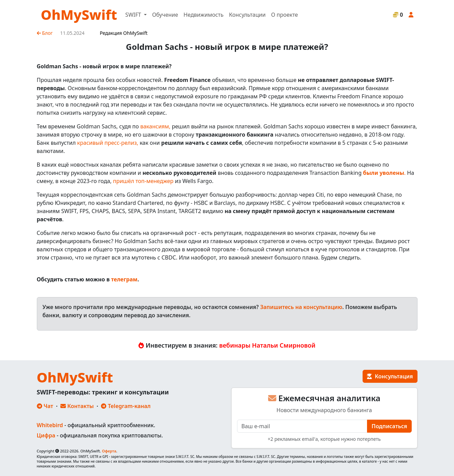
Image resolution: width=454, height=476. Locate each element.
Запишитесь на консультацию (301, 307)
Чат (45, 406)
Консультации (247, 15)
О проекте (285, 15)
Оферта (109, 451)
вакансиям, (155, 126)
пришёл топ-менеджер (143, 181)
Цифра (46, 435)
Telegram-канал (126, 406)
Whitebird (50, 425)
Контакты (77, 406)
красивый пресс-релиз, (108, 143)
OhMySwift (79, 15)
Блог (45, 33)
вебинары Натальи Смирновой (267, 345)
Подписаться (389, 426)
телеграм (124, 279)
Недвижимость (203, 15)
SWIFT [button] (134, 15)
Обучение (165, 15)
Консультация (390, 376)
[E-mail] (302, 426)
